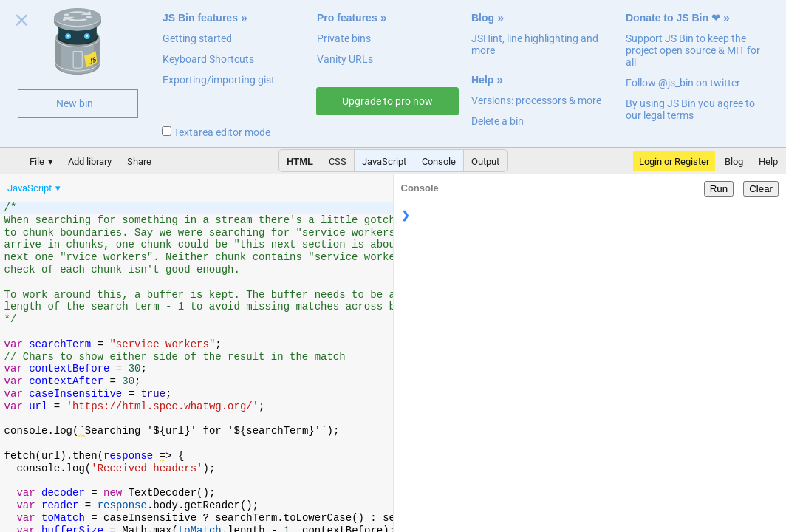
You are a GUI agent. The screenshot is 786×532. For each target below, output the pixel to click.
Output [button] (485, 161)
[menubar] (118, 185)
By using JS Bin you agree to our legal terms (690, 109)
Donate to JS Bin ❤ (673, 18)
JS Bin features (200, 18)
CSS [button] (338, 161)
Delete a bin (498, 121)
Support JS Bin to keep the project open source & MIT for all (693, 50)
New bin (75, 103)
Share (139, 161)
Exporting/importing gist (219, 80)
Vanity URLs (345, 59)
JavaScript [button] (384, 161)
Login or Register (674, 161)
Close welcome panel (22, 23)
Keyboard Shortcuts (208, 59)
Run (719, 189)
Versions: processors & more (536, 100)
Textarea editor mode (216, 132)
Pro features (347, 18)
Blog (483, 18)
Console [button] (439, 161)
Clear (761, 189)
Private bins (344, 38)
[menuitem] (35, 188)
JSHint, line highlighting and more (535, 44)
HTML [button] (300, 161)
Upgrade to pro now (387, 101)
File (37, 161)
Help (482, 80)
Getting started (197, 38)
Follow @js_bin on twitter (683, 83)
